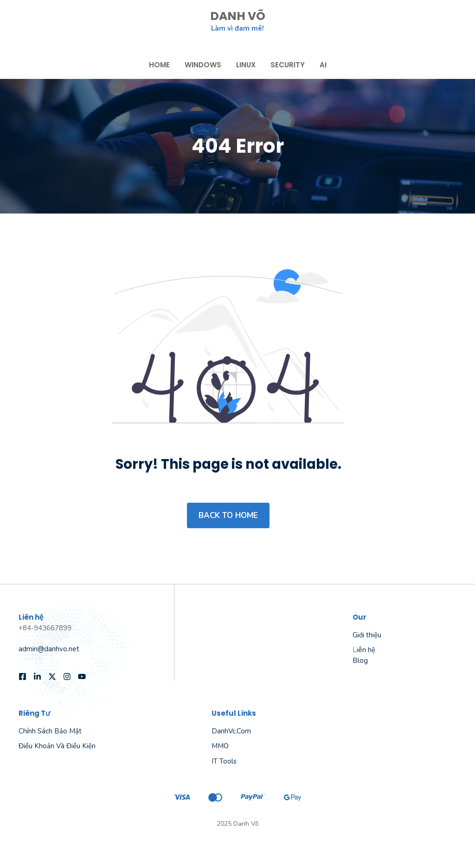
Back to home (228, 515)
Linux (246, 65)
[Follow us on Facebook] (22, 677)
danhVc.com (231, 731)
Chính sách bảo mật (50, 731)
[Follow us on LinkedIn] (37, 677)
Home (159, 65)
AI (323, 65)
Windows (203, 65)
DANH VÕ (238, 16)
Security (288, 65)
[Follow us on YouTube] (82, 677)
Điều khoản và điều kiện (57, 746)
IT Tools (224, 761)
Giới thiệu (367, 635)
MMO (220, 746)
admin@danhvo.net (49, 649)
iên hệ (366, 650)
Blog (360, 661)
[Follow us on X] (52, 677)
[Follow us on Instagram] (67, 677)
